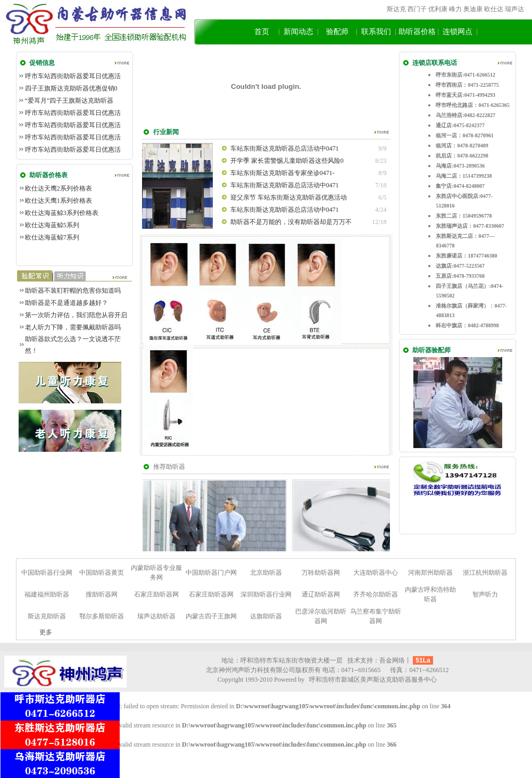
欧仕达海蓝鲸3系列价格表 (62, 213)
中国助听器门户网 (211, 573)
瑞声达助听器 (156, 616)
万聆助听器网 (321, 573)
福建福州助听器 (47, 594)
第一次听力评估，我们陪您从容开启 (76, 315)
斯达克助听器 (47, 616)
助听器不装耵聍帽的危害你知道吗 (73, 291)
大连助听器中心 (376, 573)
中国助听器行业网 (47, 573)
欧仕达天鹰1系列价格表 (59, 201)
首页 (262, 32)
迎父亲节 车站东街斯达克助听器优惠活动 (289, 197)
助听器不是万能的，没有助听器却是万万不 (291, 222)
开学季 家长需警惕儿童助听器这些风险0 (287, 161)
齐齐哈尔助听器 (376, 594)
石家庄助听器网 (156, 594)
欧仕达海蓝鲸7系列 (52, 237)
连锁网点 (458, 32)
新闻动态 (298, 32)
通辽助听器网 (321, 594)
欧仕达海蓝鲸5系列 (52, 225)
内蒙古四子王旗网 (211, 616)
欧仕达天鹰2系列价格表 (59, 188)
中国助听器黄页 (102, 573)
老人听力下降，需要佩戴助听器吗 (73, 327)
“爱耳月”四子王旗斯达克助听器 (69, 101)
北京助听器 (266, 573)
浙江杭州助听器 (485, 573)
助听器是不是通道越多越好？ (66, 303)
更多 (46, 632)
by (301, 680)
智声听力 (485, 594)
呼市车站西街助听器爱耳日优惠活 (73, 76)
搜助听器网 (102, 594)
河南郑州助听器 (430, 573)
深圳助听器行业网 (266, 594)
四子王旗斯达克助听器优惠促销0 (71, 88)
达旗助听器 (266, 616)
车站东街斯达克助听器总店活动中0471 (285, 148)
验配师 (337, 32)
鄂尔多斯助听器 (102, 616)
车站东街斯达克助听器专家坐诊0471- (282, 173)
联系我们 (376, 32)
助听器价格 (417, 32)
